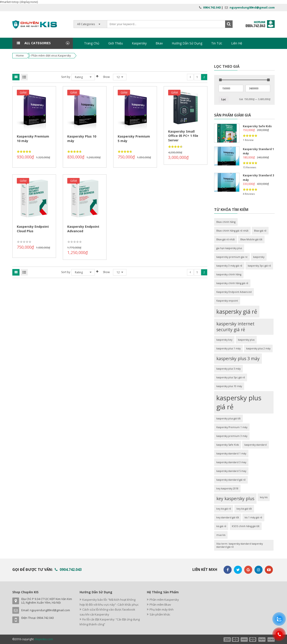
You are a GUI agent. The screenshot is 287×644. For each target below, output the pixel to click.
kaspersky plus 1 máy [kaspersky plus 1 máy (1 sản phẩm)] (228, 348)
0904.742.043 (212, 7)
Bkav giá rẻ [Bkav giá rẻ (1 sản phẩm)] (260, 231)
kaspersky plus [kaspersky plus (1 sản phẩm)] (246, 340)
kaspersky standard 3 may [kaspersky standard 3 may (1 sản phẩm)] (231, 462)
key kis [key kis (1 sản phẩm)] (264, 497)
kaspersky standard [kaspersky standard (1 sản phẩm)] (255, 445)
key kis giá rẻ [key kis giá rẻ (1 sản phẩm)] (224, 509)
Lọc (224, 99)
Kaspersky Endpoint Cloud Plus (33, 229)
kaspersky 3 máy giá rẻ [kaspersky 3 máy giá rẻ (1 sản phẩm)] (229, 266)
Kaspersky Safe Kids (257, 126)
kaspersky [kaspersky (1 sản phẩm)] (259, 257)
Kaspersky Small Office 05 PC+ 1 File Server (183, 136)
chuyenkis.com (44, 639)
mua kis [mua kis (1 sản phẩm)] (221, 535)
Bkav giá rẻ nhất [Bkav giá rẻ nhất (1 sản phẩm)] (226, 239)
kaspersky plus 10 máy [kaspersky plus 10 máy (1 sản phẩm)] (229, 386)
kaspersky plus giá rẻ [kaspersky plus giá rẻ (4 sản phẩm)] (239, 402)
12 (118, 77)
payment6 (271, 640)
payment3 (244, 640)
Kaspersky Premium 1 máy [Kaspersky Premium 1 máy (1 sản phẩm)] (232, 427)
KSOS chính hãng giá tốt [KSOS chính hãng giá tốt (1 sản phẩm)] (246, 526)
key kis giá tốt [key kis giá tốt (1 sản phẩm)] (244, 509)
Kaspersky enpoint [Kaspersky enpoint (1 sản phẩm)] (227, 301)
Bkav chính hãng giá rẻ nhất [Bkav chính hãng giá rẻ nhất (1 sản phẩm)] (232, 231)
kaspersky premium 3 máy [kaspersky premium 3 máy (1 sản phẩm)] (232, 436)
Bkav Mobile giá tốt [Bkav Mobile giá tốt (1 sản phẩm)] (251, 239)
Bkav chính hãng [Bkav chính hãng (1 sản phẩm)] (226, 222)
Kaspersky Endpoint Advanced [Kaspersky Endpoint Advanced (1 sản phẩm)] (234, 292)
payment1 (227, 640)
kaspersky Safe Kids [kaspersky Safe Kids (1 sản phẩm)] (228, 445)
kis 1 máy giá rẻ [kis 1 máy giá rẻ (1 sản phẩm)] (253, 517)
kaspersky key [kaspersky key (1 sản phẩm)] (224, 340)
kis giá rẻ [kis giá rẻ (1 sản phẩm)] (221, 526)
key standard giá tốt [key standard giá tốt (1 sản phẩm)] (228, 517)
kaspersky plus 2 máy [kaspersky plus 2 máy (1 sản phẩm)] (258, 348)
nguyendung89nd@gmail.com (252, 7)
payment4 (253, 640)
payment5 (262, 640)
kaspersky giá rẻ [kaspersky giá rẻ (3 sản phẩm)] (237, 312)
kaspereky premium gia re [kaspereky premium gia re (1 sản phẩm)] (232, 257)
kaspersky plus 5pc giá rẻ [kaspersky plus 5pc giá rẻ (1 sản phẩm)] (231, 377)
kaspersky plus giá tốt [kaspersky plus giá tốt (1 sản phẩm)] (228, 418)
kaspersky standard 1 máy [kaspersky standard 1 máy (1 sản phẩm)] (231, 453)
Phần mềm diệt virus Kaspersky (51, 56)
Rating (79, 77)
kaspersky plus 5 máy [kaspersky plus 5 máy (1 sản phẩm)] (228, 369)
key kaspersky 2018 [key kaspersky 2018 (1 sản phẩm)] (227, 488)
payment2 (236, 640)
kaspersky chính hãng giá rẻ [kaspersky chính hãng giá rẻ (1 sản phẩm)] (232, 283)
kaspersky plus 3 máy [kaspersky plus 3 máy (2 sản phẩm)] (238, 359)
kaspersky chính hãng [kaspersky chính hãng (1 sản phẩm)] (229, 274)
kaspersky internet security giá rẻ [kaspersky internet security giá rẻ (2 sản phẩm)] (235, 327)
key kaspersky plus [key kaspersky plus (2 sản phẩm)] (235, 499)
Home (20, 56)
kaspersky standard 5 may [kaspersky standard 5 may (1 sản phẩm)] (231, 471)
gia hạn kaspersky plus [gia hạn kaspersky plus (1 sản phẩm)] (229, 248)
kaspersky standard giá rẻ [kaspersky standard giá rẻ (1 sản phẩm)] (231, 480)
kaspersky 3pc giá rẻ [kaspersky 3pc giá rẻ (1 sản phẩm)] (259, 266)
